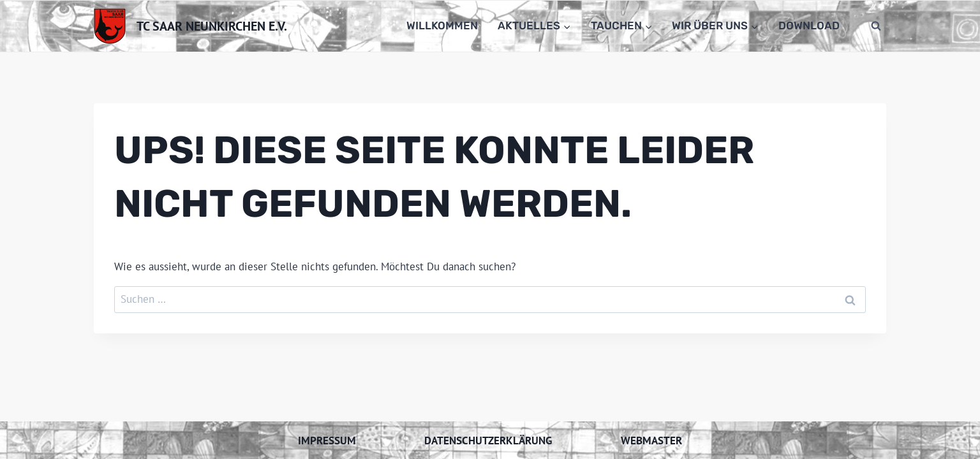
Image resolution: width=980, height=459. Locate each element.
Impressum (327, 441)
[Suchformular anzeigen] (876, 26)
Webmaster (651, 441)
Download (809, 25)
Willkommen (442, 25)
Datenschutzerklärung (488, 441)
